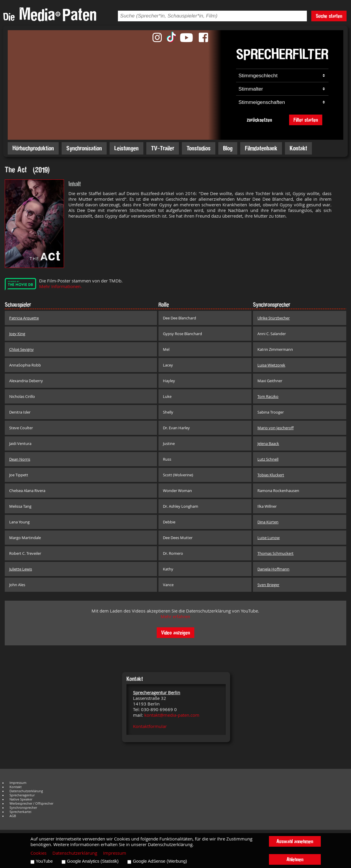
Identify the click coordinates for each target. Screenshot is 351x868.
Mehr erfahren (175, 617)
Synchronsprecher (23, 808)
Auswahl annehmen (295, 841)
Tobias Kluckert (271, 475)
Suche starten (329, 16)
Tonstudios (199, 148)
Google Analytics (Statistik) (93, 861)
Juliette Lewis (21, 569)
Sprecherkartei (20, 812)
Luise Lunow (269, 538)
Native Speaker (21, 799)
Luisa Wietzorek (271, 365)
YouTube (44, 861)
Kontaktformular (150, 726)
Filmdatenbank (261, 148)
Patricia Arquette (24, 318)
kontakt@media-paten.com (172, 715)
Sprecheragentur (22, 795)
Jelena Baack (268, 443)
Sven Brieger (268, 585)
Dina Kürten (268, 522)
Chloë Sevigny (21, 349)
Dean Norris (20, 459)
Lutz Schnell (268, 459)
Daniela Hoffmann (273, 569)
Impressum (18, 783)
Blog (228, 148)
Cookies (39, 853)
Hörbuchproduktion (33, 148)
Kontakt (298, 148)
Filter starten (306, 120)
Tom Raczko (268, 396)
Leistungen (126, 148)
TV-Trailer (163, 148)
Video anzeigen (176, 632)
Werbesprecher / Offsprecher (31, 803)
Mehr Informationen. (60, 286)
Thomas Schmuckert (275, 553)
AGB (13, 816)
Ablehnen (295, 859)
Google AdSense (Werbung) (160, 861)
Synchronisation (84, 148)
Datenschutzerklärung (26, 791)
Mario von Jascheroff (275, 428)
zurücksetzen (259, 120)
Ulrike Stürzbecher (274, 318)
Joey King (17, 334)
